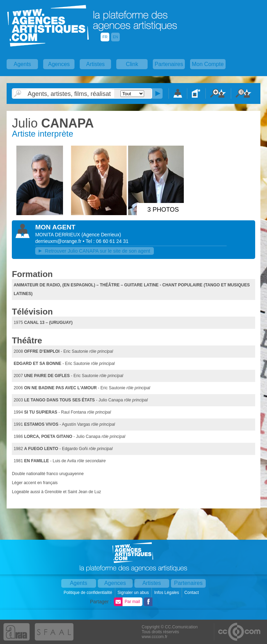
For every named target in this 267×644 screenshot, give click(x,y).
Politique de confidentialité (89, 593)
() (101, 235)
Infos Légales (167, 593)
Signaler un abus (133, 593)
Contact (192, 593)
